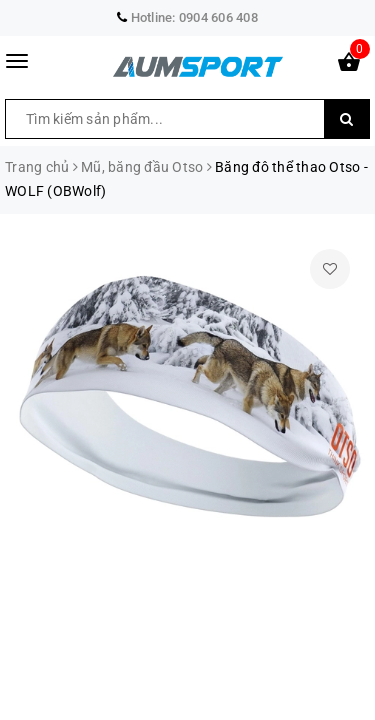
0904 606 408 (218, 17)
